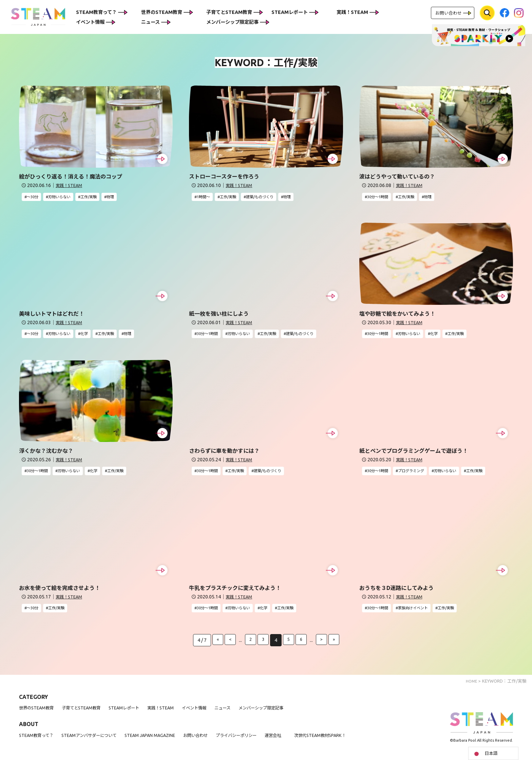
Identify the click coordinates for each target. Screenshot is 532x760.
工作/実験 (97, 197)
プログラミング (418, 474)
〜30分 (34, 197)
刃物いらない (64, 197)
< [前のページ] (229, 645)
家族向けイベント (420, 612)
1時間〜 (205, 197)
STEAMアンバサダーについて (98, 740)
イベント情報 (90, 22)
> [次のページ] (322, 645)
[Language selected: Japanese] (493, 753)
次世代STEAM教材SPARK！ (356, 740)
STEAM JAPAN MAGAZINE (166, 740)
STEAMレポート (290, 12)
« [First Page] (217, 645)
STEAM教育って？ (96, 12)
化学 (92, 335)
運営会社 (304, 740)
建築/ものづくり (269, 197)
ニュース (150, 22)
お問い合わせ (449, 13)
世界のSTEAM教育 (162, 12)
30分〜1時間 (380, 197)
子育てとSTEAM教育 (229, 12)
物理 (121, 197)
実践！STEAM (352, 12)
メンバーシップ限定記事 (232, 22)
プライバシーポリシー (262, 740)
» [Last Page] (335, 645)
